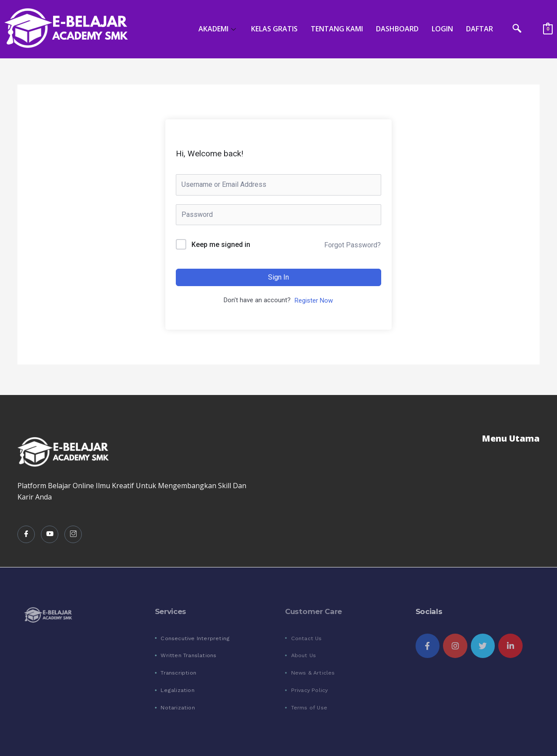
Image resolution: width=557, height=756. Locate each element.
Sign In (278, 277)
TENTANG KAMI (337, 29)
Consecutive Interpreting (195, 638)
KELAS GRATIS (274, 29)
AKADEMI (218, 29)
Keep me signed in (221, 245)
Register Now (314, 300)
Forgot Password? (352, 245)
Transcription (178, 673)
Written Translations (188, 655)
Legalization (177, 690)
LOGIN (442, 29)
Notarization (178, 707)
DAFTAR (480, 29)
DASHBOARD (397, 29)
